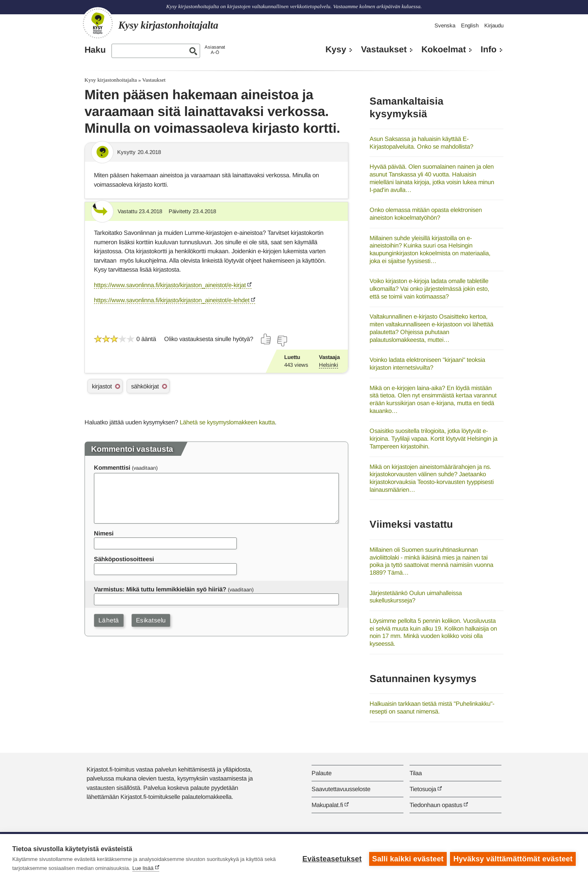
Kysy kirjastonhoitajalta (111, 80)
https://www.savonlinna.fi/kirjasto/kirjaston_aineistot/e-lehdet (172, 300)
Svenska (445, 26)
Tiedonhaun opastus (436, 805)
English (470, 26)
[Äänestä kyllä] (266, 339)
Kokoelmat (444, 49)
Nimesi (104, 533)
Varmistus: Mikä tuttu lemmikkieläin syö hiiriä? (160, 589)
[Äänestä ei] (282, 341)
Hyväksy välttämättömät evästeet (513, 858)
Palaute (322, 773)
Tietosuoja (423, 789)
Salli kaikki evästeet (407, 858)
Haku (95, 50)
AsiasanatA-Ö (215, 50)
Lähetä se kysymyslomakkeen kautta (227, 422)
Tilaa (416, 773)
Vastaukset (384, 49)
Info (489, 49)
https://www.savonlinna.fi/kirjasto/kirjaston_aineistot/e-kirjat (170, 285)
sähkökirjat (145, 386)
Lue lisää (143, 868)
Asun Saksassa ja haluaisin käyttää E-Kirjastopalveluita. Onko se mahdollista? (421, 143)
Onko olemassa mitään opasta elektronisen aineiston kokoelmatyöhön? (426, 214)
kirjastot (102, 386)
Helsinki (329, 365)
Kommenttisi (112, 467)
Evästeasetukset (331, 858)
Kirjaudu (494, 26)
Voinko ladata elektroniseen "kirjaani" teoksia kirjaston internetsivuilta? (427, 363)
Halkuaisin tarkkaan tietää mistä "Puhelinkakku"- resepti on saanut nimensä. (432, 707)
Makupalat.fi (327, 805)
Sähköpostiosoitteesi (124, 559)
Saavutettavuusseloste (341, 789)
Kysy (336, 49)
